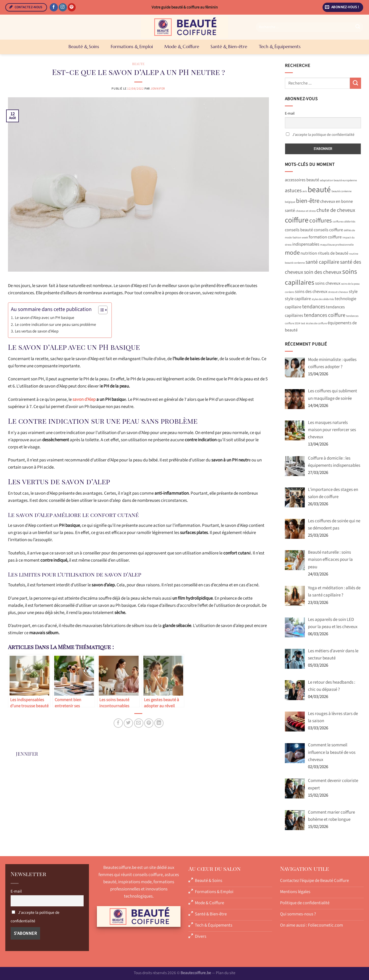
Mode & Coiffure (182, 47)
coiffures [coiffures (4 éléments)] (321, 220)
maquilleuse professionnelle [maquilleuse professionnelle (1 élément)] (337, 245)
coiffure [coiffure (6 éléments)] (297, 220)
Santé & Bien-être (229, 47)
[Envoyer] (358, 27)
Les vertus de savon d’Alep (37, 331)
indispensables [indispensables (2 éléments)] (306, 244)
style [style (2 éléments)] (353, 292)
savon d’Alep (84, 399)
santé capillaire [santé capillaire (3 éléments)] (322, 262)
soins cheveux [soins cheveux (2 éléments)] (328, 283)
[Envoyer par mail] (139, 723)
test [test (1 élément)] (303, 323)
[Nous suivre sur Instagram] (63, 7)
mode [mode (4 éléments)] (292, 253)
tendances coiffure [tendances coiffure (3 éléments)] (325, 315)
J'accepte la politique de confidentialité (323, 135)
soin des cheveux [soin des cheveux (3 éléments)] (323, 272)
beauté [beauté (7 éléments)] (319, 190)
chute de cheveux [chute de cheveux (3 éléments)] (336, 210)
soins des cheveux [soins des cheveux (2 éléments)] (311, 292)
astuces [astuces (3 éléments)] (293, 191)
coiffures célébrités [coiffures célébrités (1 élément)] (344, 222)
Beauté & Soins (84, 47)
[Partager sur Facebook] (118, 723)
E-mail (290, 113)
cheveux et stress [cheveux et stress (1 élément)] (306, 211)
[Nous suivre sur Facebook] (54, 7)
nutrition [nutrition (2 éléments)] (309, 253)
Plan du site (226, 973)
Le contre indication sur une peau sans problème (55, 325)
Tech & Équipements (280, 47)
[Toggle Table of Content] (100, 310)
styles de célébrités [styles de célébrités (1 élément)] (323, 299)
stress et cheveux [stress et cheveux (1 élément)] (338, 292)
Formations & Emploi (132, 47)
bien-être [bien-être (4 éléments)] (308, 201)
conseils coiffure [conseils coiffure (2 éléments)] (328, 230)
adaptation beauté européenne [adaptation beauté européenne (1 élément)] (338, 180)
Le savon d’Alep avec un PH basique (45, 318)
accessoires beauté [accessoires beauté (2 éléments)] (302, 180)
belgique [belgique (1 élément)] (290, 202)
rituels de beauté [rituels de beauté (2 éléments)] (333, 253)
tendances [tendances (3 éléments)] (314, 307)
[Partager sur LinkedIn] (159, 723)
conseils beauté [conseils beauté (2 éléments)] (299, 230)
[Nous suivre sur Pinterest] (72, 7)
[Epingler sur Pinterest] (149, 723)
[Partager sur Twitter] (128, 723)
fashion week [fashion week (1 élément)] (300, 237)
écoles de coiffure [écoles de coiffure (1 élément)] (316, 323)
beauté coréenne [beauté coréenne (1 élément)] (342, 191)
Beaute (138, 64)
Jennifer (158, 89)
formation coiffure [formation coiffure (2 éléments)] (325, 237)
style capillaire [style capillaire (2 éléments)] (298, 299)
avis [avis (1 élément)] (305, 191)
